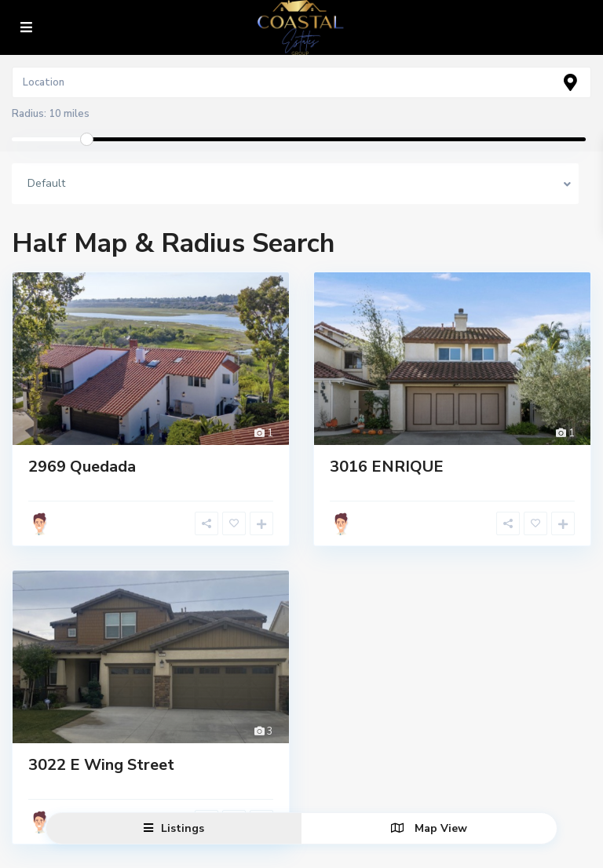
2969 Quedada (82, 467)
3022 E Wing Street (101, 765)
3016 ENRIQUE (387, 467)
